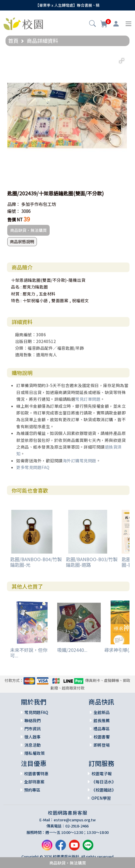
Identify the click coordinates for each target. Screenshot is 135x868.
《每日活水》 (104, 782)
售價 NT (15, 219)
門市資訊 (33, 729)
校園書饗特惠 (36, 773)
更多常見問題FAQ (33, 467)
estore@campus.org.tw (75, 820)
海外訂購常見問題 (80, 461)
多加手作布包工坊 (39, 204)
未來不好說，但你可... (29, 653)
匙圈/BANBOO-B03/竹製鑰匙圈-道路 (92, 562)
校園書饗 (102, 737)
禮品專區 (102, 729)
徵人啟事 (33, 737)
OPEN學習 (101, 798)
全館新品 (102, 712)
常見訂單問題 (88, 399)
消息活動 (33, 745)
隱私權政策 (35, 753)
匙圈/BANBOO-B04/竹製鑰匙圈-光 (36, 562)
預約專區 (32, 790)
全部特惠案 (34, 782)
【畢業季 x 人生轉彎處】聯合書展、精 (67, 5)
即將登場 (102, 745)
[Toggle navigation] (128, 24)
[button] (92, 24)
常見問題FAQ (36, 712)
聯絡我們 (33, 720)
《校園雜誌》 (104, 790)
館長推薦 (102, 720)
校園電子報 (102, 773)
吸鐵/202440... (72, 650)
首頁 (13, 41)
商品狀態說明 (22, 242)
